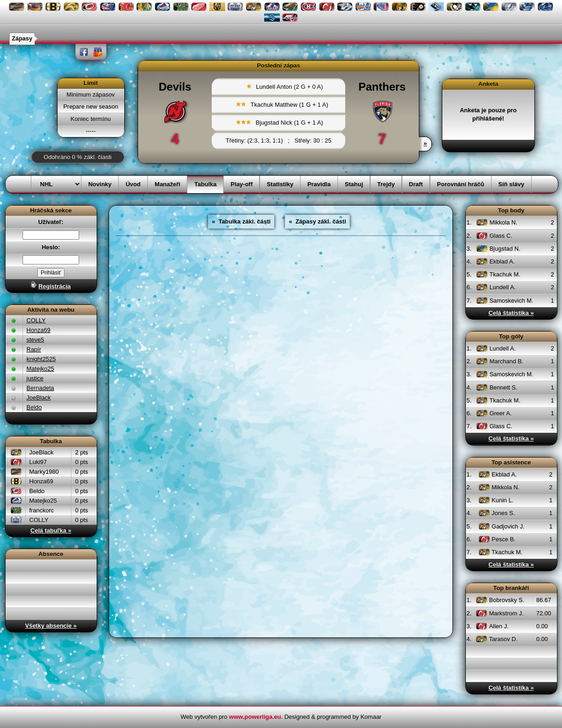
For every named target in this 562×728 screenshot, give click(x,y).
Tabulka (205, 184)
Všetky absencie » (51, 626)
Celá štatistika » (511, 313)
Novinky (100, 184)
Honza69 (39, 330)
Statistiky (280, 184)
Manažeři (168, 184)
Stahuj (354, 184)
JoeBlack (39, 398)
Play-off (242, 184)
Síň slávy (511, 184)
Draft (416, 184)
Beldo (34, 407)
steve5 (35, 340)
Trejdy (386, 184)
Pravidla (319, 184)
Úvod (133, 184)
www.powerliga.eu (255, 717)
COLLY (36, 320)
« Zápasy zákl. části (317, 221)
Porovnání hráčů (461, 184)
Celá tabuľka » (51, 530)
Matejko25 (41, 369)
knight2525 (41, 359)
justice (35, 378)
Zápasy (22, 38)
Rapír (34, 349)
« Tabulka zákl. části (241, 221)
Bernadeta (41, 388)
